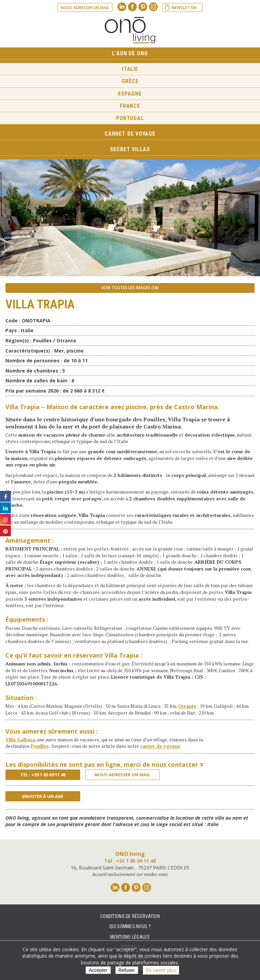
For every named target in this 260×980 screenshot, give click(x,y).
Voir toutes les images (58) (130, 288)
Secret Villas (130, 149)
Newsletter (184, 8)
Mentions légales (130, 937)
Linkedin (122, 7)
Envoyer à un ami (43, 796)
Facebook (132, 7)
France (130, 106)
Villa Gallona (20, 739)
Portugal (130, 118)
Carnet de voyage (130, 134)
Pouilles (40, 746)
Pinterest (143, 7)
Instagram (153, 7)
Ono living (130, 30)
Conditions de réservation (130, 916)
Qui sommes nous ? (130, 926)
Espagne (130, 94)
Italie (130, 69)
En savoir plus (161, 970)
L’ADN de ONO (130, 53)
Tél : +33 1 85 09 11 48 (130, 861)
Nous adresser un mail (85, 8)
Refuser (127, 970)
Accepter (98, 970)
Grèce (130, 81)
